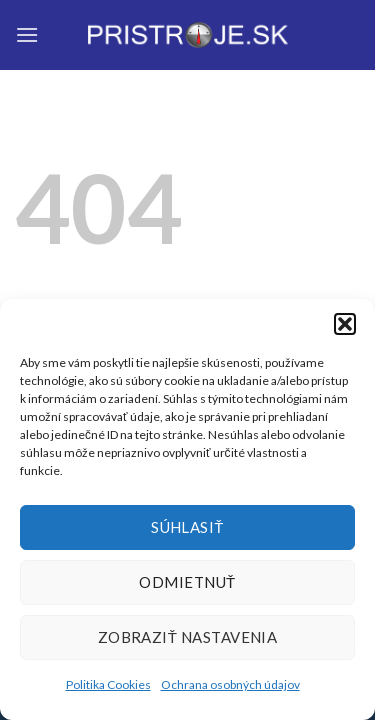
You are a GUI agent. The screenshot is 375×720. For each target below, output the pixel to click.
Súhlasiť (187, 527)
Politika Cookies (108, 684)
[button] (345, 324)
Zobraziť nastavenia (188, 637)
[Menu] (27, 34)
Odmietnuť (187, 582)
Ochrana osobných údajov (230, 684)
